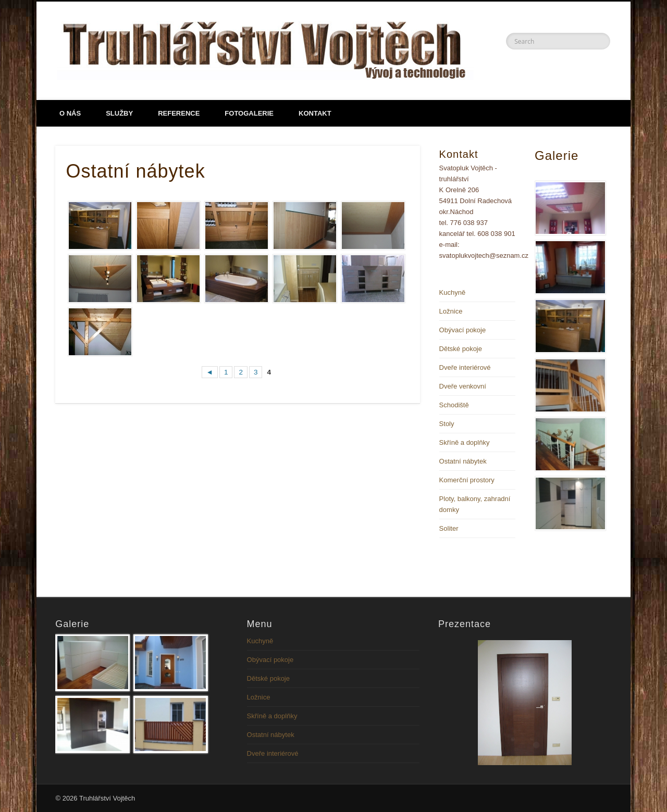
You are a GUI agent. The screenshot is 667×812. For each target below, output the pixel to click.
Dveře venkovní (463, 386)
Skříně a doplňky (465, 442)
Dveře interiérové (465, 367)
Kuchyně (453, 292)
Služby (119, 113)
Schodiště (454, 405)
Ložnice (451, 311)
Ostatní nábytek (463, 461)
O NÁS (70, 113)
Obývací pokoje (463, 330)
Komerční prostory (467, 480)
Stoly (447, 424)
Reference (179, 113)
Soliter (449, 528)
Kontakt (315, 113)
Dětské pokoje (461, 349)
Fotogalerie (249, 113)
